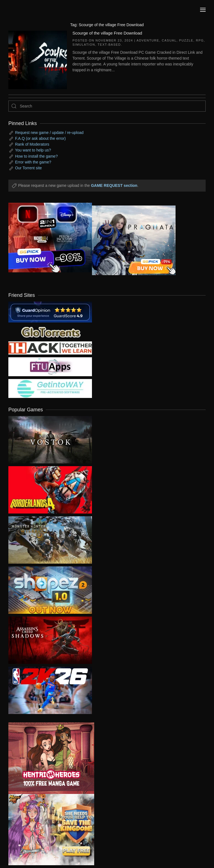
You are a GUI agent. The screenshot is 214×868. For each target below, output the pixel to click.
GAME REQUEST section (114, 185)
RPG (200, 40)
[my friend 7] (50, 388)
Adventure (148, 40)
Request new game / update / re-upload (49, 133)
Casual (169, 40)
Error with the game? (33, 162)
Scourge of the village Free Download (107, 33)
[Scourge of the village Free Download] (38, 59)
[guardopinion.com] (50, 312)
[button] (203, 10)
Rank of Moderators (32, 144)
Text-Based (109, 45)
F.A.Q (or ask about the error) (40, 138)
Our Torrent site (28, 168)
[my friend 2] (50, 332)
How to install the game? (36, 156)
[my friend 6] (50, 366)
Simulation (84, 45)
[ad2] (47, 758)
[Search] (107, 106)
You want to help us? (33, 150)
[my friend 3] (50, 348)
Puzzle (186, 40)
